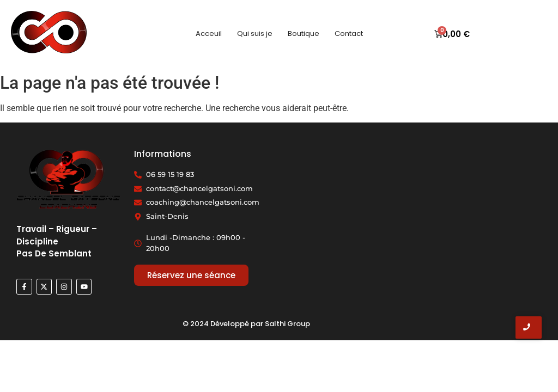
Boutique (304, 33)
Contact (349, 33)
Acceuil (209, 33)
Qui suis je (255, 33)
